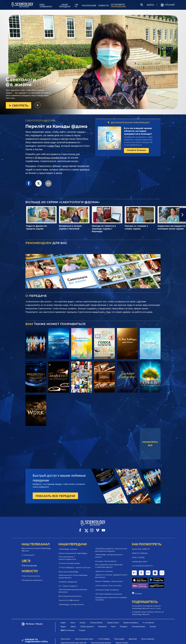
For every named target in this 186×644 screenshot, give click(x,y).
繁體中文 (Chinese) (67, 618)
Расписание (29, 563)
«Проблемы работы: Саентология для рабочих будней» (111, 547)
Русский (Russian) (138, 614)
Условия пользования (87, 638)
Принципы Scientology (68, 569)
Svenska (153, 614)
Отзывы (138, 581)
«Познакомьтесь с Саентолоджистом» (67, 555)
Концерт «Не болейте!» (106, 559)
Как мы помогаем (148, 626)
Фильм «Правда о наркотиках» (109, 579)
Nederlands (102, 614)
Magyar (63, 614)
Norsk (113, 614)
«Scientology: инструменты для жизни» (109, 553)
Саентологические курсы (84, 626)
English (63, 610)
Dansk (73, 610)
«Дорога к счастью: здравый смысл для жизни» (111, 573)
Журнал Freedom (122, 630)
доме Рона (54, 146)
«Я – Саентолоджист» (68, 583)
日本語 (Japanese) (87, 614)
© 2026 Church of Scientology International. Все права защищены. (33, 639)
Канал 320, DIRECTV (141, 546)
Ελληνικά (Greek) (96, 610)
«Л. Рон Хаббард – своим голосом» (75, 565)
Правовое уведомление (120, 640)
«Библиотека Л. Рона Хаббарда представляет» (73, 574)
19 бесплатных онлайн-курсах (51, 158)
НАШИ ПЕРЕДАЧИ (65, 6)
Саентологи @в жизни (69, 598)
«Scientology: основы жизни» (71, 602)
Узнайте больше (136, 150)
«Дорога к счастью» (104, 569)
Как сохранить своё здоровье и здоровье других (109, 563)
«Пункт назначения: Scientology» (73, 551)
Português (124, 614)
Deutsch (83, 610)
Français (82, 618)
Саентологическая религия (101, 630)
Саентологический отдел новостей (73, 630)
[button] (183, 215)
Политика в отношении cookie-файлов (116, 638)
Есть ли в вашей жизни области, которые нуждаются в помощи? (138, 131)
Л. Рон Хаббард (104, 626)
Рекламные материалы (32, 577)
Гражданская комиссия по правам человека (111, 596)
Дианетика (133, 626)
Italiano (73, 614)
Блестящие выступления (70, 593)
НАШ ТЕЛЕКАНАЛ (46, 6)
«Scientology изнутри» (68, 546)
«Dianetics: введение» (68, 579)
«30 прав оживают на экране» (109, 591)
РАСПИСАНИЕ (89, 6)
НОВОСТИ (104, 6)
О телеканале (28, 552)
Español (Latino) (113, 610)
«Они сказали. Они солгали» (108, 583)
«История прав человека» (107, 587)
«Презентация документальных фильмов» (73, 588)
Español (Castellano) (131, 610)
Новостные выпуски (31, 573)
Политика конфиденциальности (149, 638)
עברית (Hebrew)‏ (148, 610)
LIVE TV (77, 6)
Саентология (65, 626)
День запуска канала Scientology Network (36, 547)
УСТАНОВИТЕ (118, 6)
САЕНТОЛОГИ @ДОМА (40, 121)
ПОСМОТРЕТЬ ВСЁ (150, 444)
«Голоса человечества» (69, 561)
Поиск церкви (119, 626)
